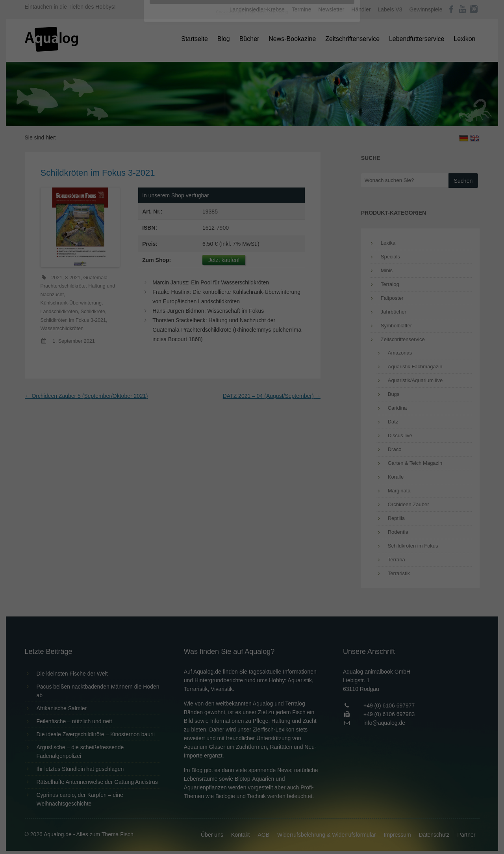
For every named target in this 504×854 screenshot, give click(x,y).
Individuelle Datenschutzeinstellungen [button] (252, 201)
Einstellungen (166, 108)
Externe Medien (324, 127)
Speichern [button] (252, 178)
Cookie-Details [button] (230, 218)
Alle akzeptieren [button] (252, 154)
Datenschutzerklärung (202, 101)
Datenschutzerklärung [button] (268, 218)
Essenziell (168, 127)
